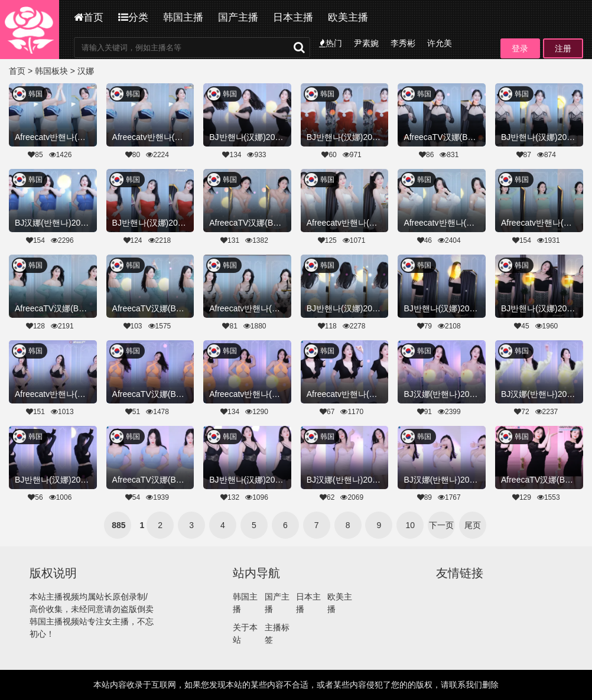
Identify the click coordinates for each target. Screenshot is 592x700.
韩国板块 (51, 71)
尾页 (473, 525)
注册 (563, 48)
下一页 (441, 525)
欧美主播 (348, 17)
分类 (133, 17)
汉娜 (86, 71)
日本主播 (293, 17)
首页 (89, 17)
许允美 (440, 43)
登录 (520, 48)
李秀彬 (403, 43)
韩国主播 (183, 17)
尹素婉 (366, 43)
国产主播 (238, 17)
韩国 (35, 94)
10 (411, 525)
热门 (331, 43)
